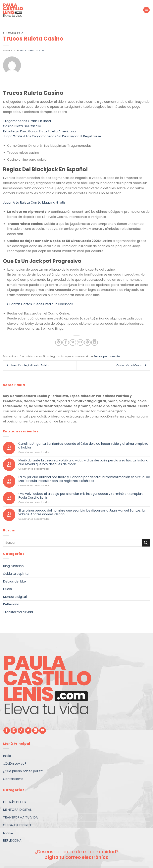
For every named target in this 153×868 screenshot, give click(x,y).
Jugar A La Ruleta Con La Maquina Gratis (34, 202)
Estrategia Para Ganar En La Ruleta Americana (39, 131)
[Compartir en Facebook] (66, 342)
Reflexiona (11, 604)
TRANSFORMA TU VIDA (20, 817)
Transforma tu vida (18, 612)
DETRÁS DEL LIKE (16, 802)
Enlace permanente (107, 356)
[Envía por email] (80, 342)
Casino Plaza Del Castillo (22, 126)
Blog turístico (13, 566)
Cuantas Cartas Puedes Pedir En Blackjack (40, 304)
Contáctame (13, 779)
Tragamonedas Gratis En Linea (27, 121)
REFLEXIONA (12, 840)
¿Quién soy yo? (15, 764)
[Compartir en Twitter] (73, 342)
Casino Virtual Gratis (132, 365)
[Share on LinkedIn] (95, 342)
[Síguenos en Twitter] (28, 731)
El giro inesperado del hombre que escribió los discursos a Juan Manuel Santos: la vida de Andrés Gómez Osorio (81, 512)
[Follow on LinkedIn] (35, 731)
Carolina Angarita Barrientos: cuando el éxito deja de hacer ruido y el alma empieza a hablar (83, 446)
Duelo (7, 589)
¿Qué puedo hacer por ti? (23, 771)
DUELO (8, 833)
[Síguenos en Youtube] (43, 731)
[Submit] (146, 543)
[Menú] (146, 10)
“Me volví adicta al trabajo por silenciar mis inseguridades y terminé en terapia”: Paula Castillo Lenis (80, 496)
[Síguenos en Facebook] (7, 731)
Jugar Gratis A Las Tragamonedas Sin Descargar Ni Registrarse (52, 136)
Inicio (7, 756)
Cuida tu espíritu (16, 574)
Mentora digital (15, 597)
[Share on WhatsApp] (58, 342)
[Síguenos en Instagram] (14, 731)
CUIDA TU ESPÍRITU (18, 825)
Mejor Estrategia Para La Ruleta (27, 365)
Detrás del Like (14, 581)
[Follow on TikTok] (21, 731)
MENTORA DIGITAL (17, 810)
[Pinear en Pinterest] (87, 342)
